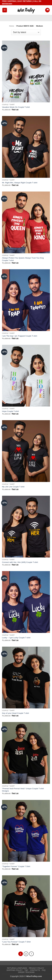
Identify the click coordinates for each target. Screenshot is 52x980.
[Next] (31, 954)
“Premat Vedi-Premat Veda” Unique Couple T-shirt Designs (23, 790)
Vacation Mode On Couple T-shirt (16, 107)
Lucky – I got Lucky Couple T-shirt (16, 638)
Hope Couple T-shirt (10, 411)
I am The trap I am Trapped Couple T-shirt (20, 336)
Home (12, 26)
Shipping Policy (15, 970)
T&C (26, 970)
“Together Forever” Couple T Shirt (16, 866)
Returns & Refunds (17, 968)
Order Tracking (26, 972)
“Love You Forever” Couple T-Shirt (16, 942)
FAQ (44, 970)
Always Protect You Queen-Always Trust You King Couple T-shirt (23, 259)
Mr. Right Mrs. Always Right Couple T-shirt (20, 183)
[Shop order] (26, 32)
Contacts (35, 970)
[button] (5, 10)
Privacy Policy (37, 968)
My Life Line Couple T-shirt (13, 487)
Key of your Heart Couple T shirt (16, 713)
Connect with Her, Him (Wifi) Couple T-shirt (20, 562)
